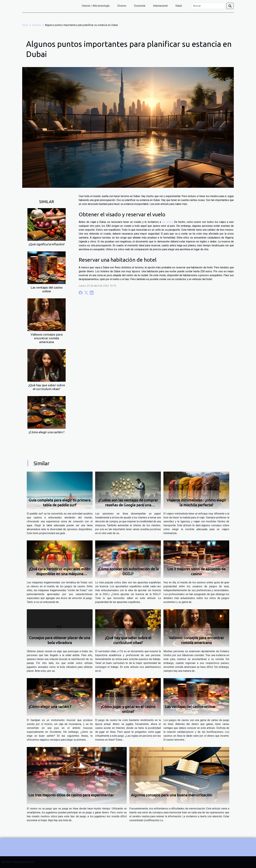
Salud (179, 6)
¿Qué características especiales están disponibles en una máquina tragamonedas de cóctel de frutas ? (60, 574)
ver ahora (167, 222)
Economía (140, 6)
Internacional (160, 6)
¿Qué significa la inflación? (47, 244)
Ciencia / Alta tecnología (96, 6)
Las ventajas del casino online (47, 289)
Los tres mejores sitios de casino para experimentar (71, 795)
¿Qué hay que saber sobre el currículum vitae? (47, 387)
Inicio (25, 25)
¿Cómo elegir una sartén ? (47, 432)
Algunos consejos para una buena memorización (172, 795)
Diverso (122, 6)
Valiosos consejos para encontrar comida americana (47, 338)
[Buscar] (208, 6)
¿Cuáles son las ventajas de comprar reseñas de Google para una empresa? (128, 505)
